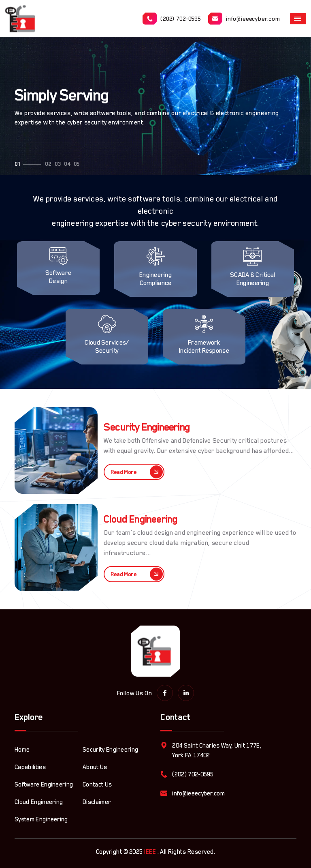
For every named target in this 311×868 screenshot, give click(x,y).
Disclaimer (97, 802)
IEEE (150, 852)
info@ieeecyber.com (244, 19)
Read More (137, 472)
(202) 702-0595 (172, 19)
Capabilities (30, 767)
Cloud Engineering (39, 802)
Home (22, 749)
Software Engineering (44, 784)
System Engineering (41, 819)
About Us (95, 767)
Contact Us (97, 784)
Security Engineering (110, 749)
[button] (18, 164)
